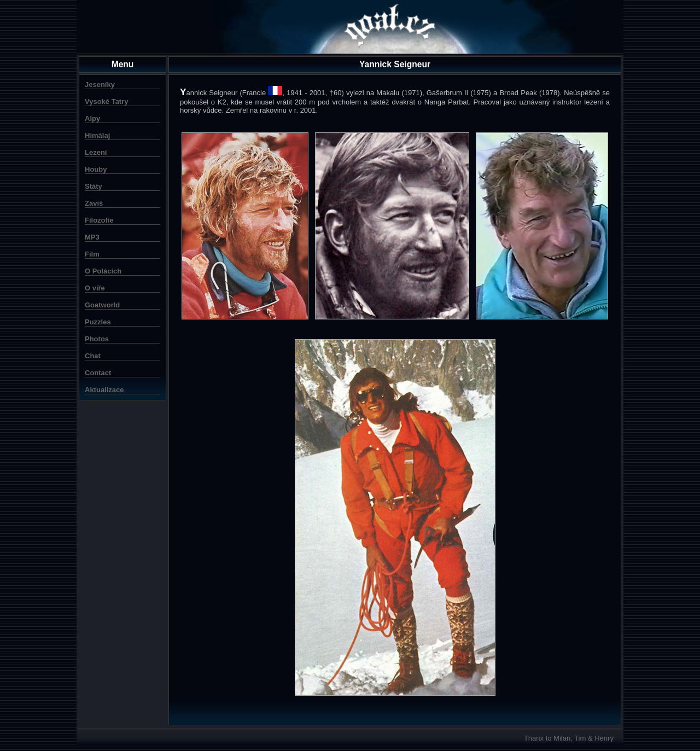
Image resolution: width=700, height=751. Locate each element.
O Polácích (103, 271)
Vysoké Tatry (107, 101)
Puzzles (98, 322)
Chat (93, 356)
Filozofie (99, 220)
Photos (97, 339)
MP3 (92, 237)
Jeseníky (100, 85)
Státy (94, 186)
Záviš (94, 203)
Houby (96, 169)
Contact (98, 373)
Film (92, 254)
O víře (95, 288)
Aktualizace (104, 390)
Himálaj (97, 135)
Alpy (92, 118)
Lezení (96, 152)
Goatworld (102, 305)
